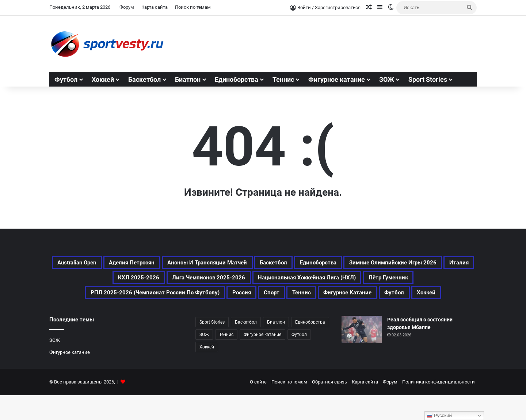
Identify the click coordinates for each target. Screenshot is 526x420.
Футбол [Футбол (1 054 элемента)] (299, 359)
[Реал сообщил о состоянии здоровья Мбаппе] (362, 354)
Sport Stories (428, 79)
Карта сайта (155, 7)
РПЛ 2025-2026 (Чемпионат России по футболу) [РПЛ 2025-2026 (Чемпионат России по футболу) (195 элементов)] (348, 299)
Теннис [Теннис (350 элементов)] (202, 316)
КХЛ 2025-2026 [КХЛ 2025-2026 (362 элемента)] (292, 281)
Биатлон (188, 79)
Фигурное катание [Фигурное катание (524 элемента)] (260, 316)
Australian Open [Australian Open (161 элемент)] (110, 264)
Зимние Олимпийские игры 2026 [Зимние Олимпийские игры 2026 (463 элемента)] (156, 281)
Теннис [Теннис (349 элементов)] (226, 359)
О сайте (258, 407)
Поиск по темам (193, 7)
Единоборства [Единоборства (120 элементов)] (418, 264)
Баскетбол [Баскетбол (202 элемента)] (361, 264)
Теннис (283, 79)
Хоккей (103, 79)
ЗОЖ (387, 79)
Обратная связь (329, 407)
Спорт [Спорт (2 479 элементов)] (165, 316)
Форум (127, 7)
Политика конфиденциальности (439, 407)
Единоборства (237, 79)
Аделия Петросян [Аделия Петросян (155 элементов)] (180, 264)
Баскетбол (144, 79)
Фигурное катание (337, 79)
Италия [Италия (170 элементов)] (239, 281)
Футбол (66, 79)
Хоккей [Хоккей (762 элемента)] (358, 316)
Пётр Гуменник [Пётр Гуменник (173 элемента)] (225, 299)
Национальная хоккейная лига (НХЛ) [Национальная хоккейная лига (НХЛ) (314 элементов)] (121, 299)
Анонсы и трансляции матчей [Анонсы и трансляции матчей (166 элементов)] (277, 264)
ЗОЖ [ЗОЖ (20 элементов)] (204, 359)
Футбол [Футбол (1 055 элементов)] (319, 316)
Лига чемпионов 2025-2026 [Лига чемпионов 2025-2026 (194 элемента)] (379, 281)
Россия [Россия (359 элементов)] (457, 299)
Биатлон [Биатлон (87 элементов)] (276, 347)
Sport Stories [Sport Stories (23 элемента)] (212, 347)
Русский (439, 416)
